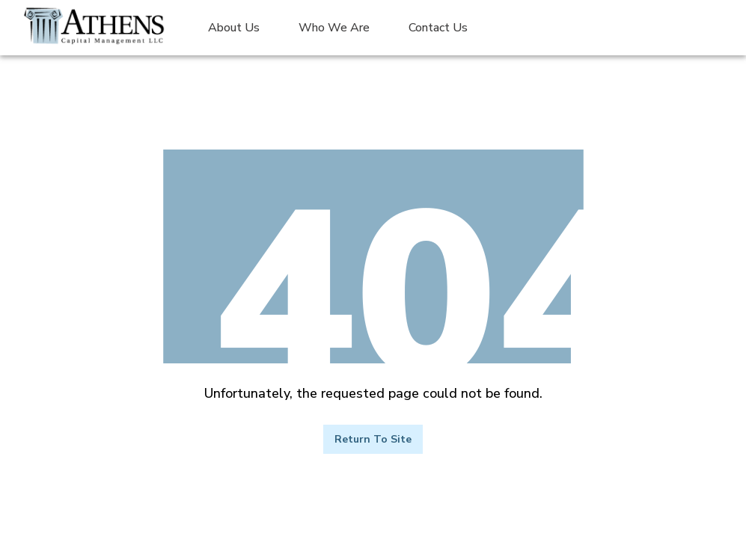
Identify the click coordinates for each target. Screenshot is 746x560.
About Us (234, 28)
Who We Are (334, 28)
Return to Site (373, 439)
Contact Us (438, 28)
